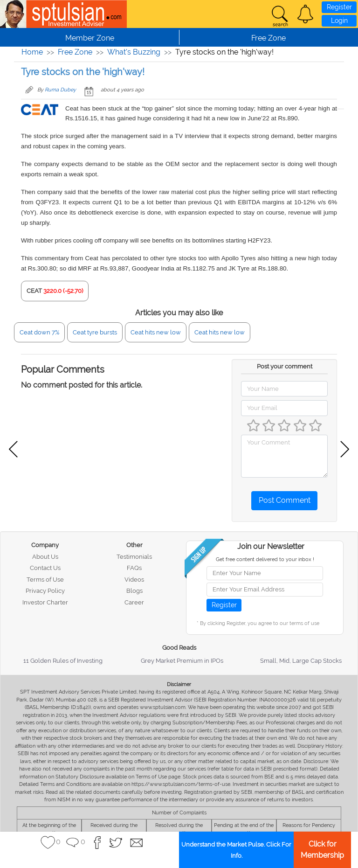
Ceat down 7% (39, 332)
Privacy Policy (45, 591)
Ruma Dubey (60, 90)
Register (339, 7)
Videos (134, 580)
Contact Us (45, 568)
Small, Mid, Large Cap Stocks (301, 661)
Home (32, 52)
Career (134, 602)
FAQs (134, 568)
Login (339, 21)
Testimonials (134, 557)
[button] (305, 14)
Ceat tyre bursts (95, 332)
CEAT (34, 291)
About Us (45, 557)
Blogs (134, 591)
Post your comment (285, 366)
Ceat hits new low (156, 332)
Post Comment (285, 500)
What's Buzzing (134, 52)
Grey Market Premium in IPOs (182, 661)
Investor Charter (45, 602)
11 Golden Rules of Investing (63, 661)
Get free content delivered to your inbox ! (265, 559)
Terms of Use (45, 580)
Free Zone (75, 52)
